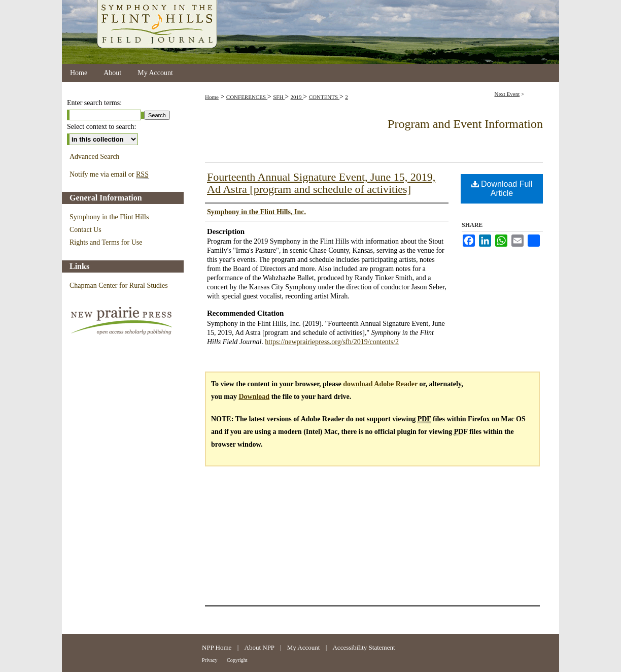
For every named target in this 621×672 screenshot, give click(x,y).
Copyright (237, 660)
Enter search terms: (94, 103)
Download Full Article (502, 189)
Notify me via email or (109, 175)
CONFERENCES (247, 97)
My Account (304, 647)
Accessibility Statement (364, 647)
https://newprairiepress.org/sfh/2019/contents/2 (332, 342)
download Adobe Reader (380, 384)
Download (254, 397)
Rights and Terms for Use (106, 242)
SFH (279, 97)
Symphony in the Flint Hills (109, 217)
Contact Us (85, 230)
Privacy (210, 660)
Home (212, 97)
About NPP (260, 647)
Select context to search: (101, 127)
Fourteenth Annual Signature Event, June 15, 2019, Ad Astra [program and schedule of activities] (321, 183)
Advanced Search (94, 157)
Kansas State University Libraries (492, 653)
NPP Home (218, 647)
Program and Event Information (465, 124)
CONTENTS (324, 97)
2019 (297, 97)
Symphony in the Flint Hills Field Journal (310, 32)
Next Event (507, 94)
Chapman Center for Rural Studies (119, 285)
